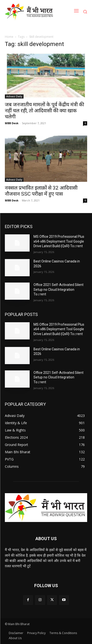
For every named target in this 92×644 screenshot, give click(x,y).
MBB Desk (12, 123)
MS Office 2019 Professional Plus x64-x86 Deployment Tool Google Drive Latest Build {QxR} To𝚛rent (59, 241)
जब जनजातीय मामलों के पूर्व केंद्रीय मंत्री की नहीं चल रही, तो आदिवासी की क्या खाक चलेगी (44, 111)
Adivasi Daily (14, 96)
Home (9, 37)
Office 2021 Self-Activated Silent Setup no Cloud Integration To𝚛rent (59, 289)
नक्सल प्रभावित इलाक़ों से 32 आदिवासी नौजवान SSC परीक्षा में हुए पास (41, 191)
